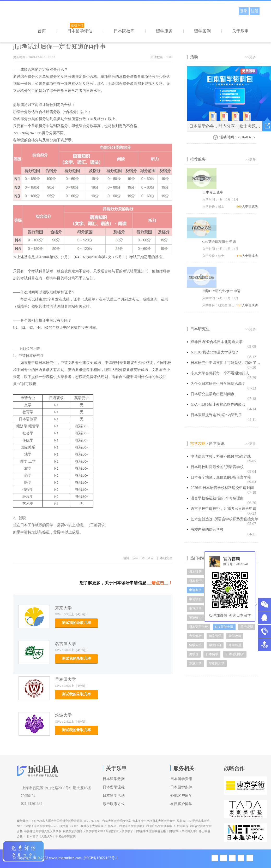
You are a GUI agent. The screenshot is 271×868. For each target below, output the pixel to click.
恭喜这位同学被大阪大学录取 (43, 831)
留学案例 (202, 31)
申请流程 (195, 599)
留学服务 (164, 31)
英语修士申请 (198, 618)
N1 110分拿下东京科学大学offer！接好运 (43, 826)
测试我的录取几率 (76, 623)
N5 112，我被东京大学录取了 (88, 826)
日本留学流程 (114, 787)
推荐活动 (195, 609)
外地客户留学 (181, 796)
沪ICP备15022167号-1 (101, 858)
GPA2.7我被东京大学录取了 (116, 831)
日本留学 (212, 654)
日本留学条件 (181, 787)
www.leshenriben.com (65, 858)
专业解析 (195, 636)
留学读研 (247, 627)
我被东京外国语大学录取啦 (80, 831)
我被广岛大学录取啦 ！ (161, 826)
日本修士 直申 (213, 192)
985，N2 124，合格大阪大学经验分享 (107, 821)
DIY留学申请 (224, 627)
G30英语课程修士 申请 (219, 242)
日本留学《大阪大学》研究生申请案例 (51, 836)
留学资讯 (217, 444)
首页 (42, 31)
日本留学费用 (181, 779)
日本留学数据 (114, 779)
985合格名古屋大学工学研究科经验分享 (57, 821)
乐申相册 (235, 645)
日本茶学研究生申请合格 (150, 831)
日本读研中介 (235, 654)
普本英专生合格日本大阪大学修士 (154, 821)
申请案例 (195, 590)
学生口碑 (215, 645)
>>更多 (251, 57)
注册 (255, 11)
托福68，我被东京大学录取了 (126, 826)
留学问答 (195, 645)
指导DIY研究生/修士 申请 (222, 291)
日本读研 (195, 572)
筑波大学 (63, 715)
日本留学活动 (114, 796)
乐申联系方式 (114, 804)
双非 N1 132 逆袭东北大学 (193, 821)
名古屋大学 (65, 644)
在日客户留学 (181, 804)
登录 (244, 11)
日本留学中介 (198, 581)
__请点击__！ (160, 583)
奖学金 (194, 654)
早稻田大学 (65, 679)
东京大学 (63, 608)
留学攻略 (198, 444)
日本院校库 (124, 31)
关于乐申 (240, 31)
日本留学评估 (80, 31)
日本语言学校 (198, 627)
